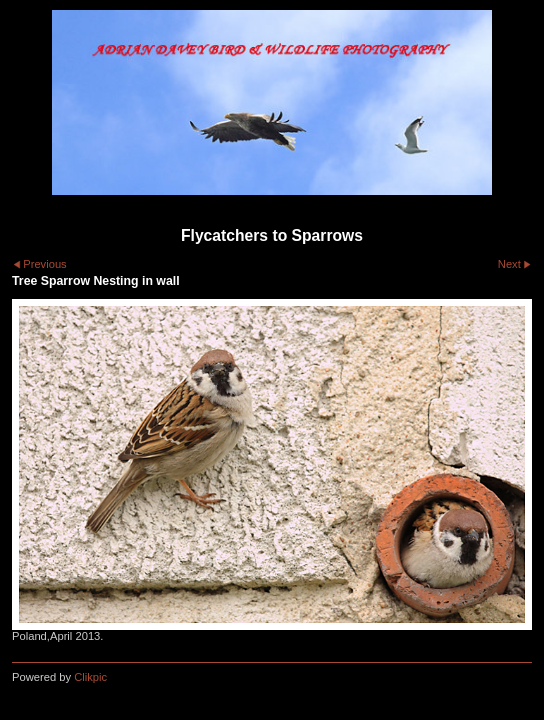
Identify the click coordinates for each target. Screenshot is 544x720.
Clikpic (90, 677)
